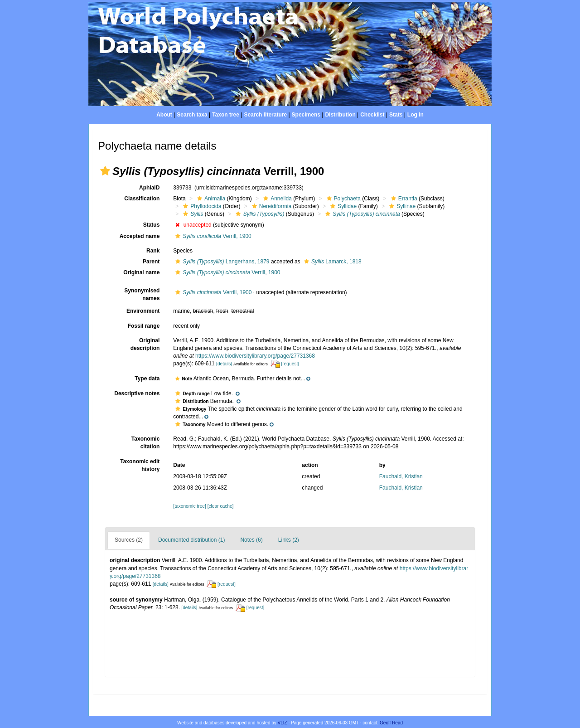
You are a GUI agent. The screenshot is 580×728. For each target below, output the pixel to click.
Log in (416, 115)
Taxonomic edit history (140, 465)
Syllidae (342, 206)
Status (152, 225)
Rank (153, 251)
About (164, 115)
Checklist (372, 115)
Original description (145, 344)
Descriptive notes (137, 393)
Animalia (210, 199)
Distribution (340, 115)
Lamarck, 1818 (332, 262)
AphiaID (149, 188)
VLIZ (283, 723)
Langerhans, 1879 (221, 262)
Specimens (306, 115)
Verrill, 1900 (212, 236)
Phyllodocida (201, 206)
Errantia (403, 199)
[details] (224, 364)
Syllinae (401, 206)
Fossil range (144, 326)
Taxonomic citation (145, 443)
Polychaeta (343, 199)
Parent (151, 262)
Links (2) (289, 540)
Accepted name (140, 236)
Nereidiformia (271, 206)
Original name (141, 272)
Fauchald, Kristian (401, 476)
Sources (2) (129, 540)
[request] (290, 364)
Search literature (265, 115)
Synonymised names (142, 294)
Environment (143, 311)
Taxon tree (226, 115)
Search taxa (192, 115)
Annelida (276, 199)
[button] (105, 171)
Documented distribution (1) (191, 540)
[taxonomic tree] (189, 506)
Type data (147, 379)
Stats (396, 115)
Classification (142, 199)
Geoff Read (391, 723)
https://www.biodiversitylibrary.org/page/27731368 (255, 356)
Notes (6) (251, 540)
